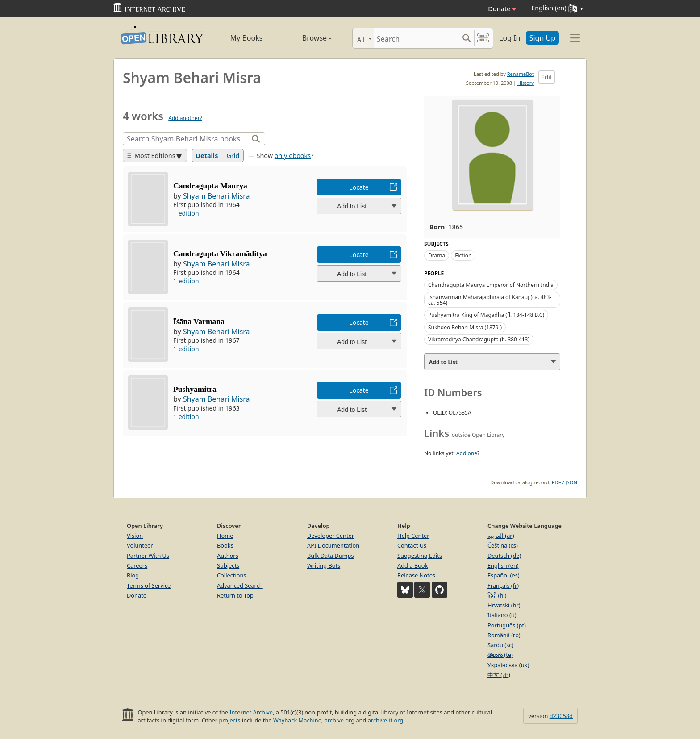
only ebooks (293, 156)
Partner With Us (148, 556)
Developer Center (331, 536)
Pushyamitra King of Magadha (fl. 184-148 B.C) (486, 315)
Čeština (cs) (503, 545)
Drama (437, 255)
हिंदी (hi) (497, 595)
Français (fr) (503, 585)
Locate (359, 187)
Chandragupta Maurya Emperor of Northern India (491, 285)
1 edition (186, 213)
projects (229, 720)
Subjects (228, 565)
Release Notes (416, 575)
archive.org (340, 720)
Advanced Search (240, 585)
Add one (467, 453)
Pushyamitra (195, 389)
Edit (547, 77)
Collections (232, 575)
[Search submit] (466, 38)
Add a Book (412, 565)
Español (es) (504, 575)
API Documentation (333, 545)
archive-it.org (386, 720)
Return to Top (235, 595)
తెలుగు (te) (500, 655)
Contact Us (412, 545)
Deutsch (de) (504, 556)
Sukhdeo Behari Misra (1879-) (465, 327)
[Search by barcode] (483, 38)
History (526, 83)
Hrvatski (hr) (504, 605)
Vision (135, 536)
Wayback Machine (297, 720)
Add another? (185, 118)
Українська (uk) (508, 665)
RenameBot (521, 74)
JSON (571, 482)
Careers (137, 565)
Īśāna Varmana (199, 321)
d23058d (561, 716)
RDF (556, 482)
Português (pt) (507, 625)
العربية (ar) (501, 536)
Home (225, 536)
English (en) (503, 565)
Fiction (463, 255)
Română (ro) (504, 635)
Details (207, 156)
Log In (510, 38)
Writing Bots (324, 565)
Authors (228, 556)
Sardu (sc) (500, 645)
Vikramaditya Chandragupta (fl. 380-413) (479, 339)
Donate (502, 9)
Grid (233, 156)
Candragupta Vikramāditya (220, 253)
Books (225, 545)
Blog (133, 575)
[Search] (416, 38)
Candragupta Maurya (210, 186)
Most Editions (151, 156)
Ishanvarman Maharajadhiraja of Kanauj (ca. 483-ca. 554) (490, 300)
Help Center (413, 536)
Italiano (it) (502, 615)
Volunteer (140, 545)
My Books (247, 38)
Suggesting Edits (420, 556)
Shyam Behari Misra (217, 196)
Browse (307, 38)
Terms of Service (149, 585)
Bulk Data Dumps (331, 556)
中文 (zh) (499, 675)
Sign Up (542, 38)
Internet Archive (251, 712)
